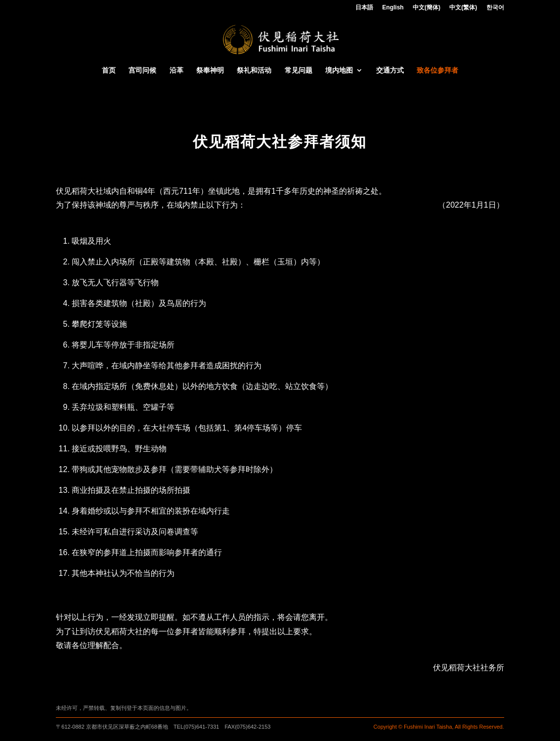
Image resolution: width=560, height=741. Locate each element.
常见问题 (299, 70)
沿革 (176, 70)
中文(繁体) (463, 8)
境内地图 (339, 70)
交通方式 (390, 70)
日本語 (364, 8)
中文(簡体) (427, 8)
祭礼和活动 (254, 70)
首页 (109, 70)
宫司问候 (142, 70)
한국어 (495, 8)
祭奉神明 (210, 70)
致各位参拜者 (437, 70)
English (393, 8)
